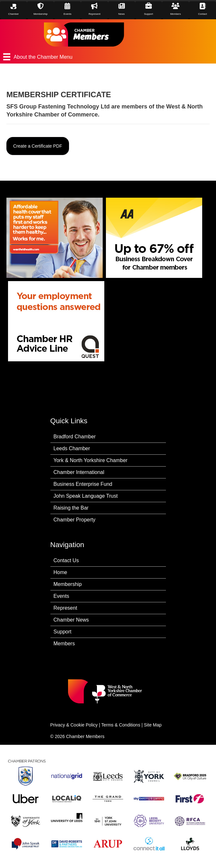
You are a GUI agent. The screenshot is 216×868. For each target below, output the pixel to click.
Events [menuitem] (61, 596)
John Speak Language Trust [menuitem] (86, 496)
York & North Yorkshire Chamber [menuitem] (91, 460)
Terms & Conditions (121, 725)
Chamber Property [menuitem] (75, 520)
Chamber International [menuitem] (79, 472)
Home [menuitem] (60, 572)
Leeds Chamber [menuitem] (72, 448)
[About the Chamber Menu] (108, 57)
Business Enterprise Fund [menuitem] (83, 484)
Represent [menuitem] (65, 608)
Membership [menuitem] (68, 584)
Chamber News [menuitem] (71, 620)
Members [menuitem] (64, 644)
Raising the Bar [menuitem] (71, 508)
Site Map (153, 725)
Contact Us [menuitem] (66, 560)
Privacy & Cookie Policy (74, 725)
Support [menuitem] (63, 632)
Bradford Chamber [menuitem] (75, 437)
